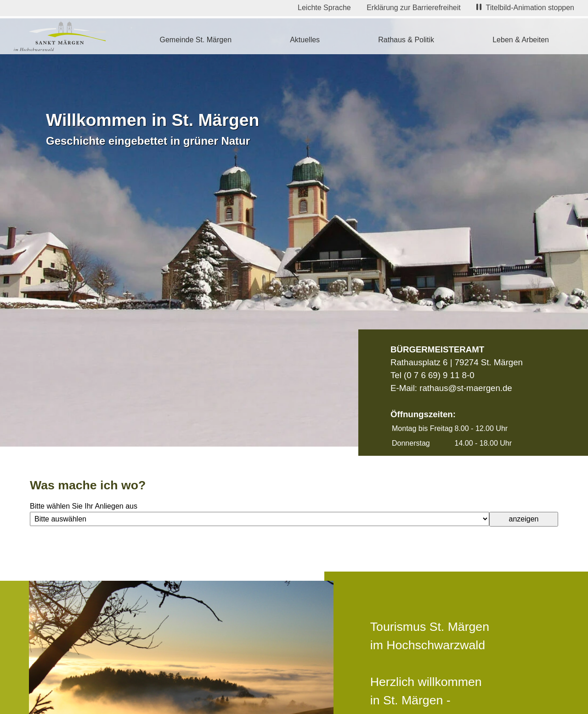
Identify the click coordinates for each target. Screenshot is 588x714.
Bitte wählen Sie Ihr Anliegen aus (84, 506)
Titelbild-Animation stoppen (525, 8)
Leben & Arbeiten (521, 40)
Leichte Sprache (324, 8)
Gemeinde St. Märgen (196, 40)
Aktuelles (305, 40)
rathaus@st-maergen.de (466, 388)
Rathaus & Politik (406, 40)
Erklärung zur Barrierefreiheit (414, 8)
